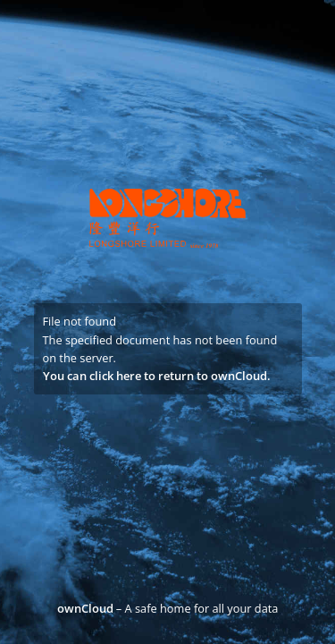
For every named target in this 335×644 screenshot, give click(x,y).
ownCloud (85, 608)
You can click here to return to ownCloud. (157, 376)
